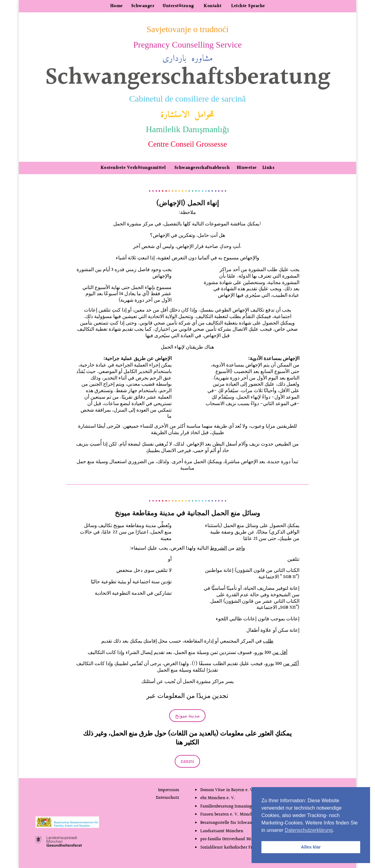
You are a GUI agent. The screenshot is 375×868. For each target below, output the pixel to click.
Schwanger (143, 6)
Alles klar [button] (311, 847)
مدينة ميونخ (187, 716)
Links (269, 168)
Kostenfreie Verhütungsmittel (133, 168)
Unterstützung (178, 6)
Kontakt (213, 6)
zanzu (187, 761)
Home (117, 6)
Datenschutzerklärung (309, 830)
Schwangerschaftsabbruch (201, 168)
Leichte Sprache (248, 6)
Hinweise (247, 168)
